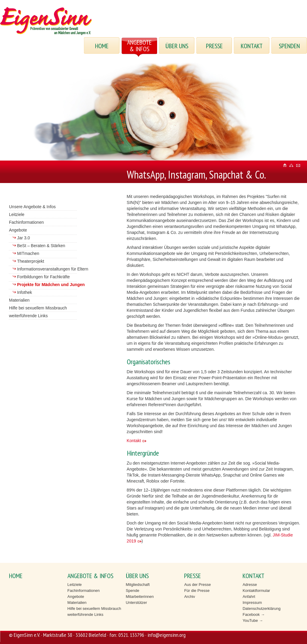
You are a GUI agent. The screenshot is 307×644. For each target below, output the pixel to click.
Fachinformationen (26, 222)
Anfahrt (249, 597)
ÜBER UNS (177, 46)
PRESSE (214, 46)
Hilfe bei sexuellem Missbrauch (38, 308)
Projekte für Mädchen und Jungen (51, 285)
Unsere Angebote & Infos (32, 207)
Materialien (19, 300)
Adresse (250, 585)
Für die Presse (197, 591)
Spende (133, 591)
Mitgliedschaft (138, 585)
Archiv (189, 597)
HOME (102, 46)
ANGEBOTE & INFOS (139, 46)
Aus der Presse (197, 585)
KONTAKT (252, 46)
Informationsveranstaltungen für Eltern (53, 269)
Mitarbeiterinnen (140, 597)
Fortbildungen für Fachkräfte (43, 277)
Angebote (18, 230)
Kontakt (134, 441)
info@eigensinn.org (167, 635)
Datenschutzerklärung (261, 609)
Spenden (289, 46)
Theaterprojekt (31, 261)
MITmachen (28, 253)
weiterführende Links (28, 316)
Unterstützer (137, 603)
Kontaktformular (256, 591)
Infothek (25, 292)
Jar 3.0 (24, 238)
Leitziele (17, 214)
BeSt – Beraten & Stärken (41, 246)
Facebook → (254, 614)
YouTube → (253, 620)
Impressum (252, 603)
